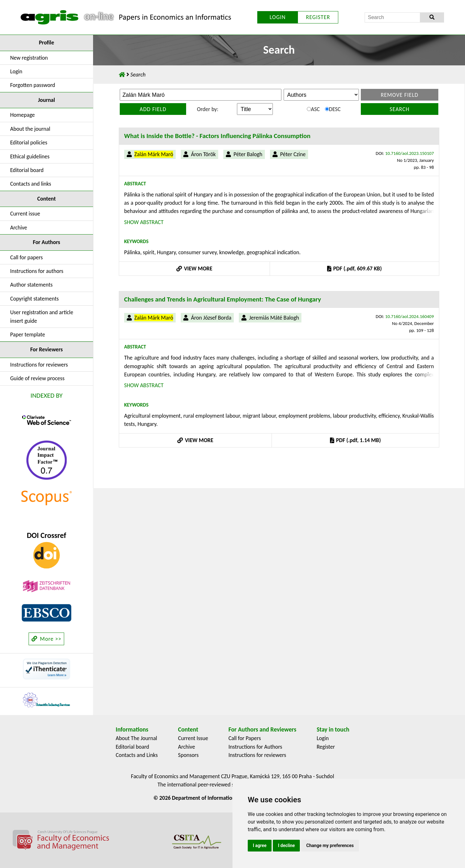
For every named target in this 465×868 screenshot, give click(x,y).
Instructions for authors (37, 271)
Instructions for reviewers (39, 365)
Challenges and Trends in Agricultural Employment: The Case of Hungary (223, 299)
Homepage (23, 115)
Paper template (28, 335)
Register (326, 747)
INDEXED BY (47, 395)
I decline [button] (286, 845)
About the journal (30, 129)
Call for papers (27, 257)
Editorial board (27, 170)
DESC (333, 109)
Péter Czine (293, 154)
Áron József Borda (211, 318)
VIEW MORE (194, 268)
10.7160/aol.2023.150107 (410, 153)
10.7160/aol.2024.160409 (410, 316)
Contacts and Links (137, 755)
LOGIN (278, 17)
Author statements (31, 285)
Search (400, 109)
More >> (46, 639)
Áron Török (203, 154)
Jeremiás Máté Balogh (274, 318)
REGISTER (318, 17)
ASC (313, 109)
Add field (153, 109)
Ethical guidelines (30, 156)
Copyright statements (34, 299)
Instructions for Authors (255, 747)
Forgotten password (33, 85)
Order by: (208, 109)
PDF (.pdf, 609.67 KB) (354, 268)
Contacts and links (31, 184)
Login (16, 71)
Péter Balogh (248, 154)
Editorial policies (29, 142)
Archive (19, 228)
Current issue (25, 214)
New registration (29, 58)
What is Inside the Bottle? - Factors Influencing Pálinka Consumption (217, 136)
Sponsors (189, 755)
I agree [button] (260, 845)
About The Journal (136, 738)
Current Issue (193, 738)
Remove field (400, 95)
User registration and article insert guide (42, 316)
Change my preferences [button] (330, 845)
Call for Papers (245, 738)
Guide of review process (37, 378)
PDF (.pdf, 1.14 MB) (355, 440)
